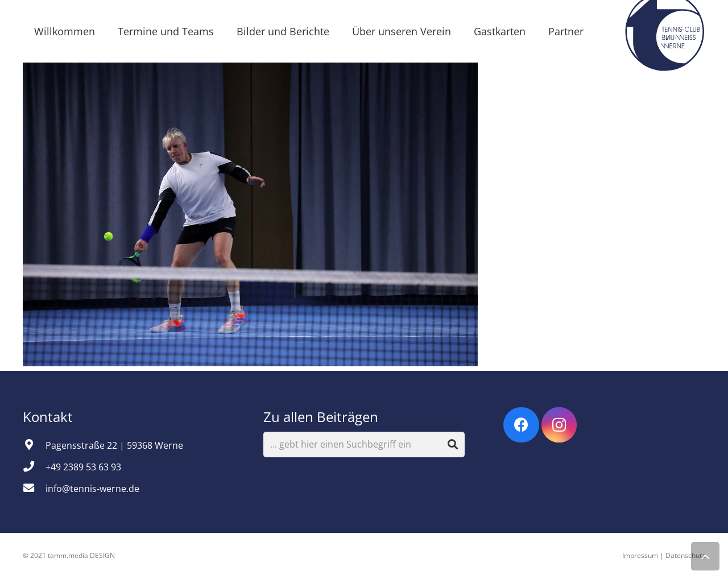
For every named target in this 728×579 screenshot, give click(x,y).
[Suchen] (453, 445)
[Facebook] (521, 425)
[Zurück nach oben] (705, 556)
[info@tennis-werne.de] (34, 489)
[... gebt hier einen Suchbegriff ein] (364, 444)
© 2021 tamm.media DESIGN (69, 555)
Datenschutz (685, 555)
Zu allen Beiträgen (321, 417)
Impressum (640, 555)
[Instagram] (559, 425)
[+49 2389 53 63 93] (34, 467)
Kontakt (49, 417)
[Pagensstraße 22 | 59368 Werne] (34, 445)
